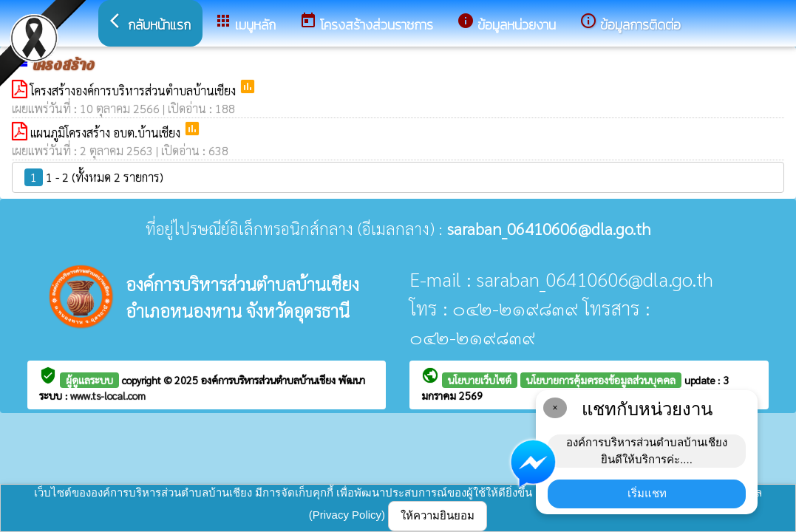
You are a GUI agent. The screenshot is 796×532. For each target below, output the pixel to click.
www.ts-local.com (108, 395)
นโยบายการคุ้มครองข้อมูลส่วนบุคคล (601, 380)
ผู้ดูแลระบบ (89, 380)
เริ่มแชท (647, 493)
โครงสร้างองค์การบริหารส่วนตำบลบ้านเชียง (135, 91)
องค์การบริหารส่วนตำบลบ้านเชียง (270, 380)
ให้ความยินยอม (438, 515)
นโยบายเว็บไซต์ (480, 380)
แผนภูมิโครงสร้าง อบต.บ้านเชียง (107, 133)
